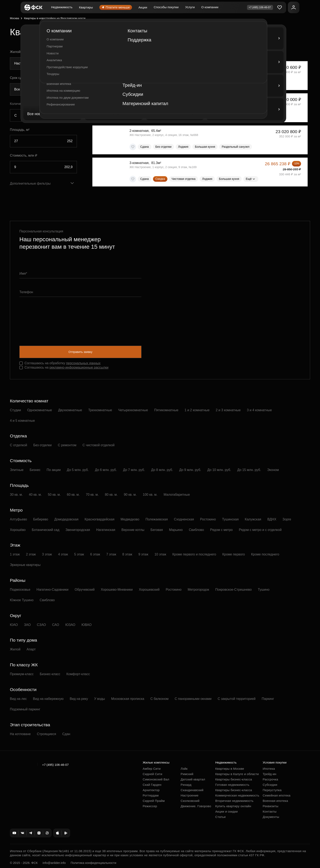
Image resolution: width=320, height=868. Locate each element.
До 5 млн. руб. (78, 470)
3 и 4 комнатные (259, 410)
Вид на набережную (48, 699)
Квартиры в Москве (230, 769)
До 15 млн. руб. (249, 470)
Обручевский (85, 590)
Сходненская (184, 519)
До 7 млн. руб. (134, 470)
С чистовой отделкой (98, 445)
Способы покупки (166, 7)
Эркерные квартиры (25, 565)
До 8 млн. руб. (162, 470)
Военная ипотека (275, 801)
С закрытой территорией (237, 699)
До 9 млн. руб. (190, 470)
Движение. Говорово (196, 806)
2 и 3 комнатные (228, 410)
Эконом (273, 470)
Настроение (190, 795)
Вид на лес (18, 699)
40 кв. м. (35, 495)
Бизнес (35, 470)
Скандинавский (192, 790)
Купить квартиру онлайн (233, 806)
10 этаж (160, 554)
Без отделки (42, 445)
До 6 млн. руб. (106, 470)
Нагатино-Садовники (52, 590)
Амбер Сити (152, 769)
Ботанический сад (46, 530)
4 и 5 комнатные (22, 421)
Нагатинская (106, 530)
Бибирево (41, 519)
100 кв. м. (150, 495)
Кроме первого (234, 554)
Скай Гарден (152, 785)
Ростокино (208, 519)
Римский (187, 774)
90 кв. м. (130, 495)
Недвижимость (62, 7)
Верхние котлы (133, 530)
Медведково (130, 519)
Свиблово (196, 530)
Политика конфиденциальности (94, 863)
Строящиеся (46, 734)
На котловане (20, 734)
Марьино (176, 530)
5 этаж (79, 554)
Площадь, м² (20, 130)
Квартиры (86, 7)
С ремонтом (67, 445)
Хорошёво (18, 530)
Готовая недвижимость (232, 785)
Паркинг (268, 699)
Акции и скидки (226, 811)
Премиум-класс (22, 674)
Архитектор (151, 790)
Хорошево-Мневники (117, 590)
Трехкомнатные (100, 410)
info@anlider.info (54, 863)
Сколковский (190, 801)
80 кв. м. (111, 495)
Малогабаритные (177, 495)
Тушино (264, 590)
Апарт (31, 649)
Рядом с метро (221, 530)
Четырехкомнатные (133, 410)
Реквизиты (271, 806)
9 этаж (143, 554)
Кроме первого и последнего (194, 554)
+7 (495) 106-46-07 (55, 765)
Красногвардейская (99, 519)
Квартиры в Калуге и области (237, 774)
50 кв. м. (54, 495)
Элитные (17, 470)
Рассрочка (270, 779)
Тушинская (230, 519)
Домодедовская (66, 519)
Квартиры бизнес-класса (234, 779)
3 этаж (47, 554)
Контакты (270, 811)
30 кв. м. (16, 495)
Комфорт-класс (78, 674)
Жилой (15, 649)
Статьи (220, 817)
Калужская (253, 519)
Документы (271, 817)
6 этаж (95, 554)
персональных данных (83, 363)
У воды (100, 699)
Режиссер (150, 806)
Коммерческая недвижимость (237, 795)
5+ (71, 115)
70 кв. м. (92, 495)
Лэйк (184, 769)
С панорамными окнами (193, 699)
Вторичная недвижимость (234, 801)
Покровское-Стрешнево (233, 590)
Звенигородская (78, 530)
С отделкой (18, 445)
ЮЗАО (70, 625)
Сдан (66, 734)
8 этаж (127, 554)
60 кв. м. (73, 495)
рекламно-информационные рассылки (79, 367)
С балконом (160, 699)
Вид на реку (79, 699)
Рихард (186, 785)
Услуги (190, 7)
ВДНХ (272, 519)
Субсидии (270, 785)
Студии (15, 410)
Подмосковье (20, 590)
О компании (210, 7)
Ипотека (269, 769)
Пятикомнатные (166, 410)
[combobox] (43, 63)
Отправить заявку (80, 352)
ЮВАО (86, 625)
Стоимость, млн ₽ (24, 155)
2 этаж (31, 554)
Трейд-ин (269, 774)
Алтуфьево (18, 519)
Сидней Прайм (154, 801)
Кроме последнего (265, 554)
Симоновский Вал (156, 779)
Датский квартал (193, 779)
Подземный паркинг (25, 709)
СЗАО (41, 625)
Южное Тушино (22, 600)
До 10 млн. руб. (219, 470)
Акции (143, 7)
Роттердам (151, 795)
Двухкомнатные (70, 410)
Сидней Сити (152, 774)
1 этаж (15, 554)
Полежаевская (157, 519)
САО (56, 625)
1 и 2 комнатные (197, 410)
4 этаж (63, 554)
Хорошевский (149, 590)
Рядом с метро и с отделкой (260, 530)
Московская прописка (128, 699)
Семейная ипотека (277, 795)
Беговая (157, 530)
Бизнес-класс (50, 674)
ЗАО (27, 625)
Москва (14, 18)
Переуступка (272, 790)
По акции (54, 470)
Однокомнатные (40, 410)
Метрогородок (198, 590)
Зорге (287, 519)
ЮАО (14, 625)
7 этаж (111, 554)
